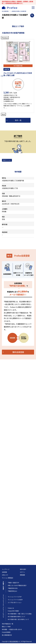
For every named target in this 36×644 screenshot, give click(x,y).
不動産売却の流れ (13, 383)
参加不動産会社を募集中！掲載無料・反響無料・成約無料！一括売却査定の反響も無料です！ (18, 2)
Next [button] (3, 114)
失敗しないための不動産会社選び (17, 380)
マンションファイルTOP (15, 391)
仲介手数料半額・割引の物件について (18, 414)
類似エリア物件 (6, 421)
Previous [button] (5, 38)
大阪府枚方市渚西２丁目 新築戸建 (19, 11)
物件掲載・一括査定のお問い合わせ (12, 424)
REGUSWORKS (14, 436)
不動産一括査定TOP (13, 377)
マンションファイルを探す (15, 394)
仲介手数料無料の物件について (17, 411)
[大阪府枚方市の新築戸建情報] (18, 120)
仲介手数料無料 (5, 11)
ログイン (22, 367)
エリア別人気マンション (15, 397)
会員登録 (4, 367)
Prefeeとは (11, 403)
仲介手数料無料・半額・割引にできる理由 (20, 408)
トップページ (6, 364)
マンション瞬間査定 (8, 372)
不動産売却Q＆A (12, 386)
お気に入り (5, 369)
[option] (18, 76)
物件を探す (23, 364)
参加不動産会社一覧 (8, 418)
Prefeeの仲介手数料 (13, 405)
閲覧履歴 (22, 369)
